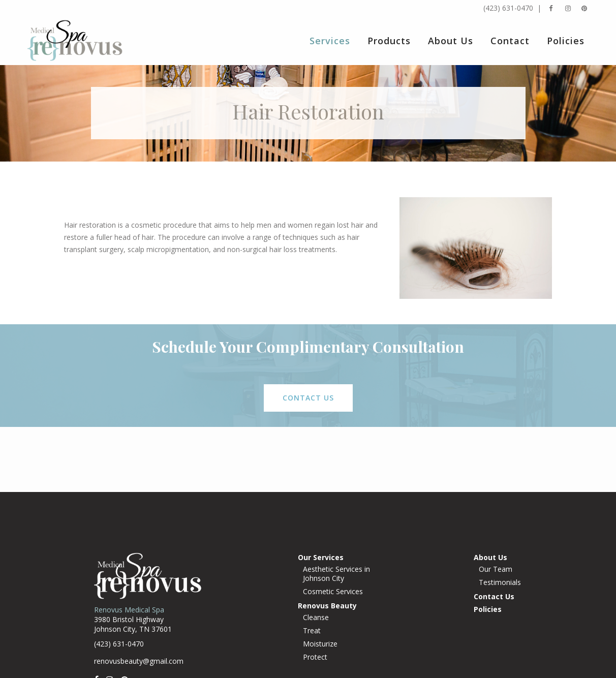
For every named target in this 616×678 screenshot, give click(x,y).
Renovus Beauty (327, 606)
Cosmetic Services (333, 592)
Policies (488, 609)
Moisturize (320, 644)
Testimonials (500, 582)
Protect (315, 657)
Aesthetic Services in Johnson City (336, 574)
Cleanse (316, 618)
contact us (308, 398)
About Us (490, 557)
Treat (312, 631)
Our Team (496, 569)
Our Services (321, 557)
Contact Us (494, 596)
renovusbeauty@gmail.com (139, 661)
